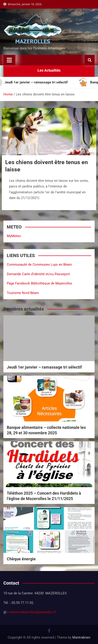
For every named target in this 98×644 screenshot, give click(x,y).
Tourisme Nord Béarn (23, 293)
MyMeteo (14, 236)
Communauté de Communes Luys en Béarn (39, 265)
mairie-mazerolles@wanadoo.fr (33, 612)
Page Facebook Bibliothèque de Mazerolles (39, 283)
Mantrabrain (81, 637)
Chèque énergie (21, 559)
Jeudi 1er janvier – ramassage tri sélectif (44, 367)
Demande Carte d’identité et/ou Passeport (38, 274)
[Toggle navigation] (9, 60)
